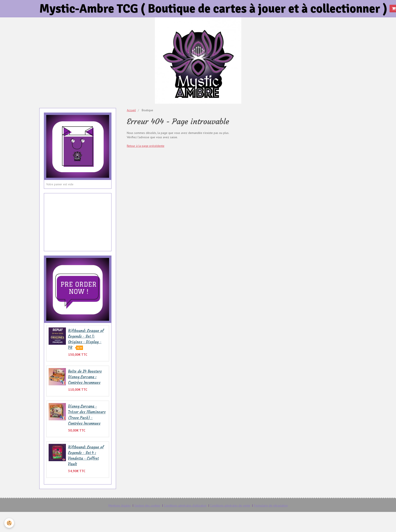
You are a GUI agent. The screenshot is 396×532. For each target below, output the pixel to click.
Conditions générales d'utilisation (185, 505)
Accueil (131, 110)
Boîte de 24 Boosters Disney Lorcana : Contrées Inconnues (85, 377)
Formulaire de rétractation (271, 505)
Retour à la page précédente (146, 146)
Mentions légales (120, 505)
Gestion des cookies (147, 505)
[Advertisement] (78, 219)
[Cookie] (9, 523)
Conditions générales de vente (230, 505)
